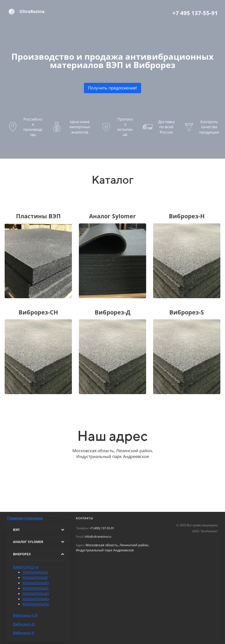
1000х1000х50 (36, 604)
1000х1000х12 (35, 578)
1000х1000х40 (36, 599)
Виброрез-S (24, 633)
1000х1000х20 (35, 583)
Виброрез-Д (24, 624)
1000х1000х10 (35, 572)
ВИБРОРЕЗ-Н (26, 567)
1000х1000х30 (35, 594)
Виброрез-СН (25, 615)
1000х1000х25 (35, 588)
